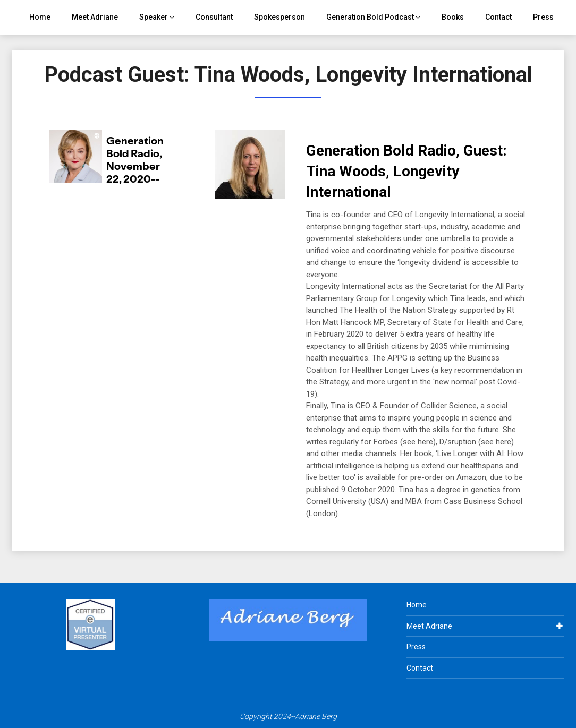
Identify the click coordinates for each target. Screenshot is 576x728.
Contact (498, 17)
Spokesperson (279, 17)
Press (543, 17)
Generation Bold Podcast (370, 17)
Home (40, 17)
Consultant (214, 17)
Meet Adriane (95, 17)
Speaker (154, 17)
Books (453, 17)
